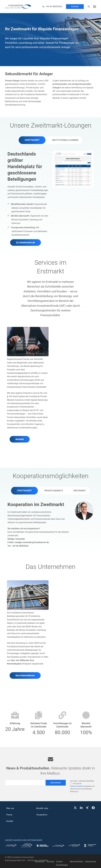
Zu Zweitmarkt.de (26, 243)
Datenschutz (91, 862)
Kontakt (75, 6)
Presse (9, 815)
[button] (95, 7)
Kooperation (42, 815)
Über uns (10, 808)
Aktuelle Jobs (42, 808)
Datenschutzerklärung (78, 786)
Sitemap (50, 862)
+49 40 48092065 (54, 6)
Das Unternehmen (25, 675)
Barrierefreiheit (76, 862)
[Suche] (89, 7)
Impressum (40, 862)
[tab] (32, 140)
